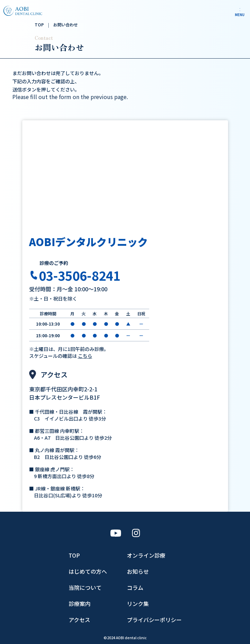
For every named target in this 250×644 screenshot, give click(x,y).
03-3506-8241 (80, 275)
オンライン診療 (146, 555)
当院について (85, 587)
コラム (135, 587)
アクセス (79, 620)
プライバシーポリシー (154, 620)
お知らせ (138, 571)
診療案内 (80, 604)
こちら (85, 356)
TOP (74, 555)
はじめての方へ (88, 571)
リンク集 (138, 604)
